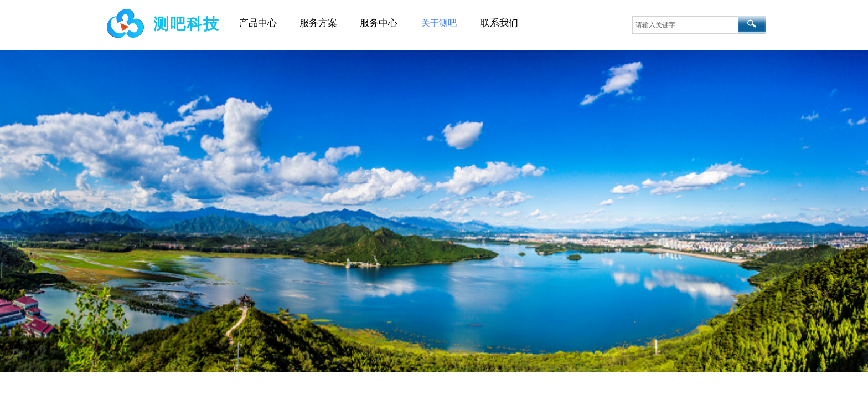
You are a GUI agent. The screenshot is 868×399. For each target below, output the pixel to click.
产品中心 (258, 23)
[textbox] (685, 25)
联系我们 (499, 23)
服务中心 (379, 23)
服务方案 (318, 23)
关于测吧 (439, 23)
